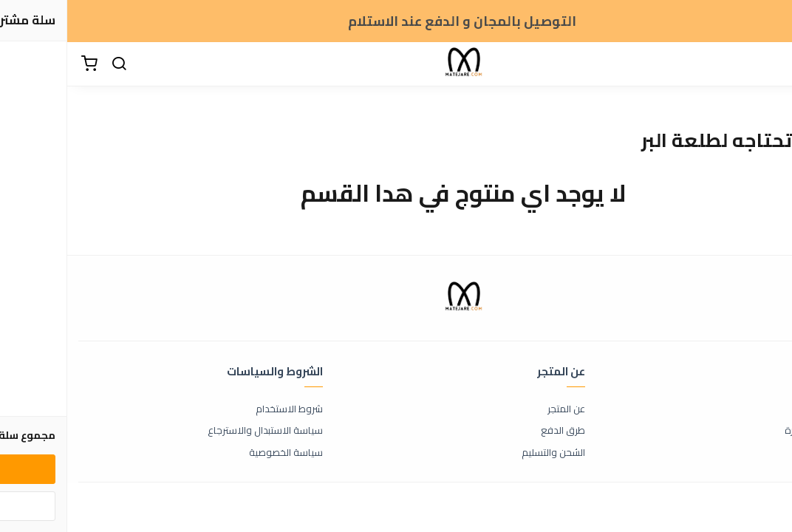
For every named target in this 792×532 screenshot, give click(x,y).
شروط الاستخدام (222, 409)
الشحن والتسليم (486, 453)
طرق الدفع (496, 431)
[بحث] (52, 64)
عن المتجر (499, 409)
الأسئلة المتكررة (749, 431)
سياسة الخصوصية (219, 453)
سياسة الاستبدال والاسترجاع (198, 431)
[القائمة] (770, 64)
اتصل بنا (766, 409)
